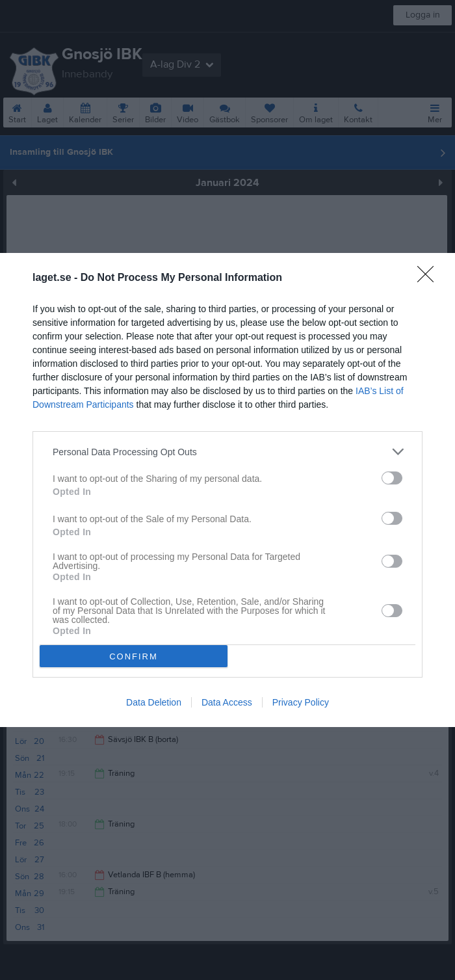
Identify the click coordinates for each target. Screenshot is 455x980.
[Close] (430, 278)
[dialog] (227, 490)
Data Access (227, 702)
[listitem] (227, 452)
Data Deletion (154, 702)
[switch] (392, 478)
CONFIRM (134, 656)
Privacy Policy (301, 702)
